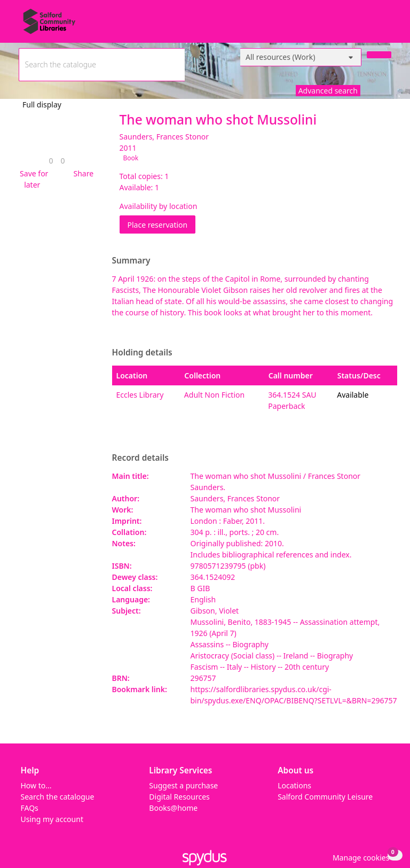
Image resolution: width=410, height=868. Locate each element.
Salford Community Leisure (325, 797)
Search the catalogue (58, 797)
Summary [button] (131, 261)
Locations (294, 785)
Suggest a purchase (183, 785)
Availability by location (159, 206)
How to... (36, 785)
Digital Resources (179, 797)
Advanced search (328, 91)
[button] (33, 179)
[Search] (379, 55)
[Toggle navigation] (386, 25)
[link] (51, 161)
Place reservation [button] (162, 224)
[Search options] (301, 57)
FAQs (30, 808)
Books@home (173, 808)
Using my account (52, 819)
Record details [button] (140, 458)
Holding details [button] (142, 353)
